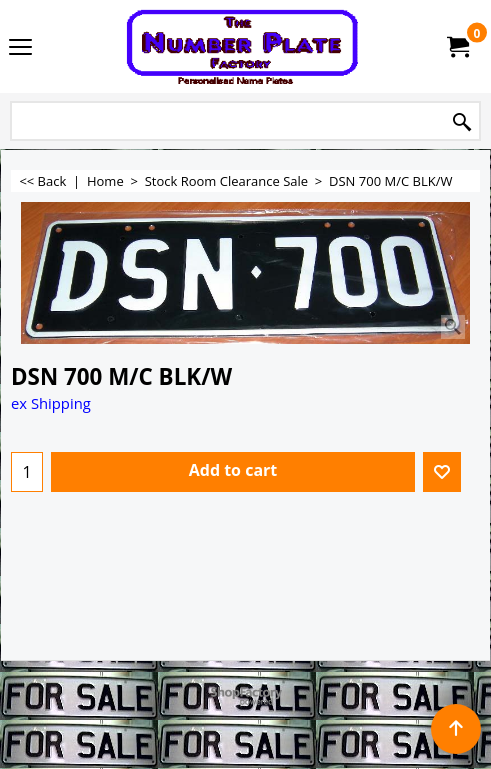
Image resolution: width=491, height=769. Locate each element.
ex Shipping (51, 403)
